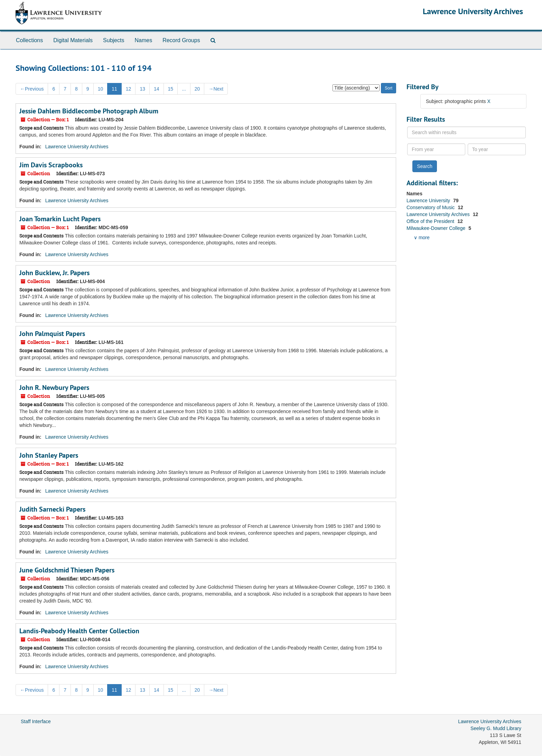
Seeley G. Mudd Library (496, 728)
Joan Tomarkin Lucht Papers (60, 219)
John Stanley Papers (49, 455)
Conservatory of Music (431, 207)
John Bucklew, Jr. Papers (54, 273)
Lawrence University (429, 200)
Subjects (114, 40)
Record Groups (181, 40)
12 (129, 89)
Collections (29, 40)
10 (101, 89)
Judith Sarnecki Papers (52, 509)
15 (171, 89)
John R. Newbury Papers (54, 388)
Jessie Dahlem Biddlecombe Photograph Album (89, 111)
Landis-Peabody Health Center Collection (79, 631)
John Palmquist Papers (52, 334)
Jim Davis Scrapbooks (51, 165)
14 (157, 89)
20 (197, 89)
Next (216, 89)
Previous (32, 89)
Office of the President (431, 221)
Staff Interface (36, 721)
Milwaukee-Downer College (437, 228)
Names (143, 40)
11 (114, 89)
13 (142, 89)
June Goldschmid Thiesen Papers (67, 570)
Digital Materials (73, 40)
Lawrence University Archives (473, 11)
